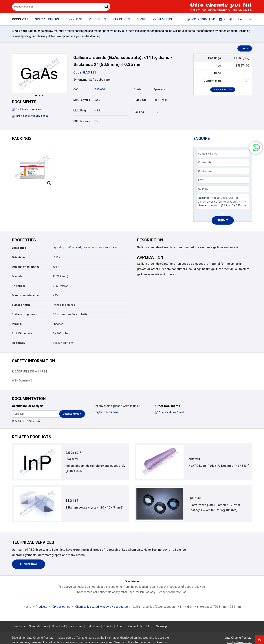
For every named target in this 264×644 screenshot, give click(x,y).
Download (74, 19)
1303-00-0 (100, 90)
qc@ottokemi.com (106, 412)
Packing (139, 112)
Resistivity (18, 343)
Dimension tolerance (25, 295)
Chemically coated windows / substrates (93, 247)
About (142, 19)
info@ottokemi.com (236, 19)
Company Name (208, 154)
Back (245, 48)
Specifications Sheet (169, 412)
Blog (149, 626)
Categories (19, 248)
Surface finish (21, 305)
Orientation (19, 257)
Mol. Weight (81, 111)
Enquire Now (29, 564)
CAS (76, 89)
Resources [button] (98, 19)
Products (20, 19)
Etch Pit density (22, 333)
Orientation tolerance (26, 267)
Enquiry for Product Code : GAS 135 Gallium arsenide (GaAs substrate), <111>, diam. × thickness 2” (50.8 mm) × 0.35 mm (223, 202)
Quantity (203, 189)
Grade (137, 89)
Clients (108, 626)
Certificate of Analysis (27, 109)
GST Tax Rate (82, 121)
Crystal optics (61, 247)
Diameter (18, 276)
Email (201, 180)
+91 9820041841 (201, 19)
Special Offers (47, 19)
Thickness (19, 286)
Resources (76, 626)
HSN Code (140, 100)
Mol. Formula (82, 100)
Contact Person (208, 162)
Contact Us (163, 19)
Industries (121, 19)
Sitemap (162, 626)
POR (246, 73)
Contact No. (205, 171)
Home (27, 607)
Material (17, 324)
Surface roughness (24, 314)
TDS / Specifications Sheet (30, 116)
